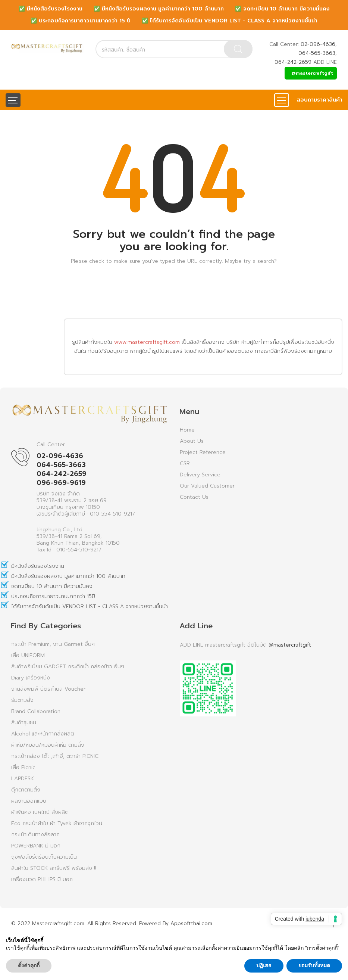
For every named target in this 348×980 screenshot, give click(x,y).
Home (187, 430)
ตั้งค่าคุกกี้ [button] (29, 965)
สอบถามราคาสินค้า (319, 100)
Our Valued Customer (207, 486)
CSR (185, 463)
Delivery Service (200, 475)
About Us (192, 441)
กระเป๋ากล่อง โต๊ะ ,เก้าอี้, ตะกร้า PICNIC (55, 756)
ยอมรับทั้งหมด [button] (314, 965)
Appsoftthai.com (191, 923)
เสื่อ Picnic (23, 767)
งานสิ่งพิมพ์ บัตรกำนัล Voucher (48, 689)
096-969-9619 (61, 483)
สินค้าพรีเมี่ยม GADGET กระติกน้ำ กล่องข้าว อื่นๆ (68, 667)
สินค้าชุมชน (24, 723)
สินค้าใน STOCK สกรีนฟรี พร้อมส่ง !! (54, 868)
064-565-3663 (317, 53)
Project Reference (203, 452)
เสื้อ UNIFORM (28, 655)
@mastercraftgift (312, 73)
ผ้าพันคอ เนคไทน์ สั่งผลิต (40, 812)
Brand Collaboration (36, 711)
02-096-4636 (318, 44)
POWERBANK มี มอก (36, 846)
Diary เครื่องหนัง (31, 678)
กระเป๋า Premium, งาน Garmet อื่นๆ (53, 644)
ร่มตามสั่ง (22, 700)
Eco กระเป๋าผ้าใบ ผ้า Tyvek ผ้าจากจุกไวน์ (57, 823)
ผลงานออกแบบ (29, 801)
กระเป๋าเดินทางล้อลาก (35, 835)
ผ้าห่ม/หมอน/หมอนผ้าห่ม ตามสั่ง (48, 745)
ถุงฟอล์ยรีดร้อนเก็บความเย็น (44, 857)
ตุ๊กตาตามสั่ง (26, 790)
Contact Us (194, 497)
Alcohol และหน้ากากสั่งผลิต (43, 734)
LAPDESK (23, 779)
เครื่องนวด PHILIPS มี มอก (42, 879)
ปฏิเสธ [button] (264, 965)
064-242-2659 (293, 62)
